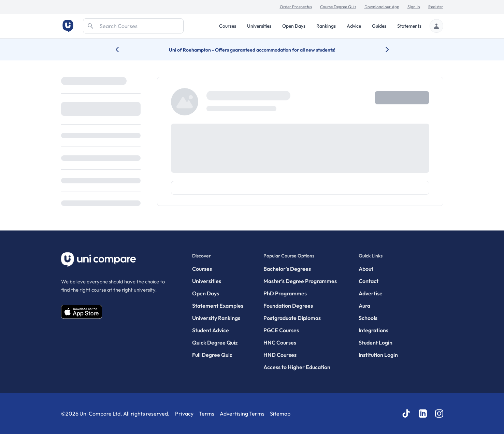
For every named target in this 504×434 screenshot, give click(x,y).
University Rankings (216, 318)
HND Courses (280, 355)
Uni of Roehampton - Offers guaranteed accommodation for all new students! (252, 50)
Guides (379, 26)
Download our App (382, 7)
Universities (259, 26)
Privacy (184, 414)
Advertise (371, 293)
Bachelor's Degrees (287, 269)
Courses (228, 26)
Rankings (326, 26)
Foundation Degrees (288, 306)
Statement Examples (218, 306)
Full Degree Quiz (212, 355)
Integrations (373, 330)
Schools (368, 318)
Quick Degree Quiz (215, 342)
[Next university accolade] (382, 50)
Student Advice (211, 330)
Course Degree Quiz (338, 7)
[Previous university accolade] (123, 50)
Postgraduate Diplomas (292, 318)
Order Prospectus (296, 7)
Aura (364, 306)
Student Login (376, 342)
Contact (369, 281)
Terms (207, 414)
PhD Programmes (285, 293)
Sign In (414, 7)
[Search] (133, 26)
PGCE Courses (281, 330)
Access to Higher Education (297, 367)
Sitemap (280, 414)
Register (436, 7)
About (366, 269)
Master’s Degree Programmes (300, 281)
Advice (354, 26)
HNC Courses (280, 342)
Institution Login (378, 355)
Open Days (294, 26)
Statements (409, 26)
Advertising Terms (242, 414)
